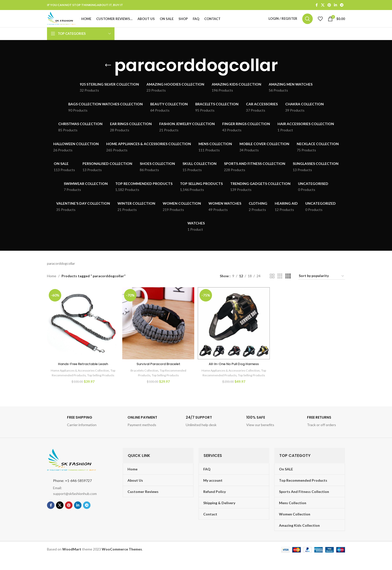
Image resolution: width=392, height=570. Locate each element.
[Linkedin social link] (335, 5)
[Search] (307, 24)
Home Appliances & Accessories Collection (82, 378)
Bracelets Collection (143, 378)
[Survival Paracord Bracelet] (158, 332)
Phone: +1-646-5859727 (72, 493)
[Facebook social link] (316, 5)
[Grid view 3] (280, 285)
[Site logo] (70, 23)
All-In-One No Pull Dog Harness (234, 372)
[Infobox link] (75, 435)
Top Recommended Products (74, 383)
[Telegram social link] (342, 5)
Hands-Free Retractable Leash (82, 372)
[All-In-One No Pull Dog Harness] (234, 332)
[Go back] (108, 75)
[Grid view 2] (272, 285)
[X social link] (323, 5)
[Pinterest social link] (329, 5)
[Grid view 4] (288, 285)
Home (52, 285)
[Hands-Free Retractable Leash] (82, 332)
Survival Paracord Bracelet (158, 372)
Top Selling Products (166, 383)
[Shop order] (322, 285)
